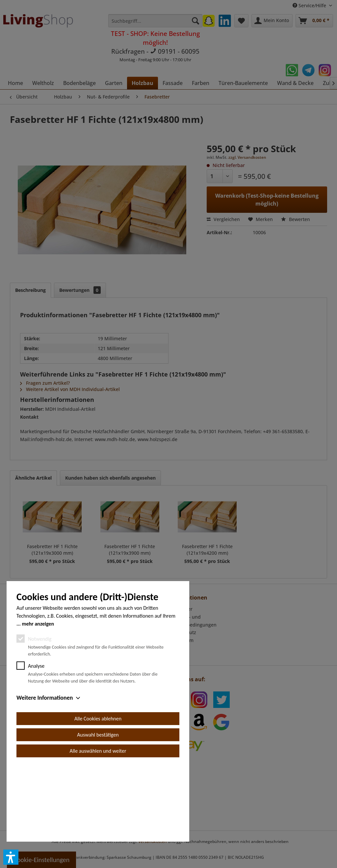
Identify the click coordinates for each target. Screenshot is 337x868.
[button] (11, 857)
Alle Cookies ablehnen (98, 793)
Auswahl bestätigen (98, 809)
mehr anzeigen (38, 698)
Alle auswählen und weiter (98, 825)
